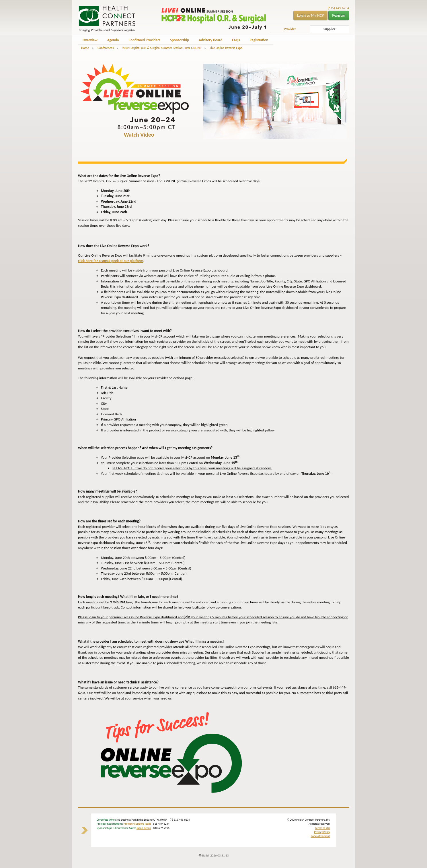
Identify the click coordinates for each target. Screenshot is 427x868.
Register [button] (339, 15)
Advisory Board (210, 40)
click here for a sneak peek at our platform (111, 261)
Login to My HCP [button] (311, 15)
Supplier (329, 29)
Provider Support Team (137, 824)
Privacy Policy (322, 832)
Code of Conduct (320, 836)
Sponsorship (180, 40)
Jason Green (144, 828)
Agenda (113, 40)
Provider (290, 29)
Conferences (106, 48)
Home (85, 48)
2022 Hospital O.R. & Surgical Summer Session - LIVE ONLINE (162, 48)
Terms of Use (323, 828)
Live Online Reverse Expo (226, 48)
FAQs (236, 40)
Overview (90, 40)
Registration (259, 40)
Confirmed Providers (144, 40)
